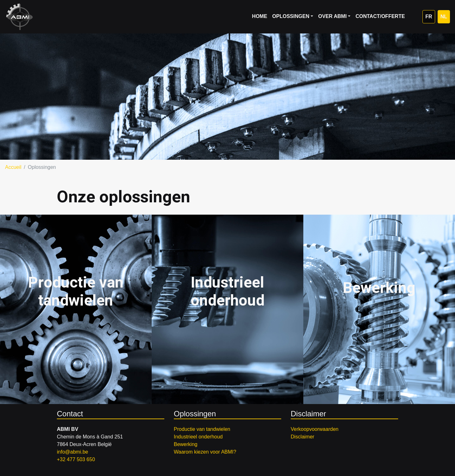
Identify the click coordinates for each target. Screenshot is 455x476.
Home (260, 16)
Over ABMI (332, 16)
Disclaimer (303, 437)
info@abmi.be (73, 452)
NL (444, 17)
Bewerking (186, 444)
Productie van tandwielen (202, 429)
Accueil (13, 167)
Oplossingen (291, 16)
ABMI (19, 17)
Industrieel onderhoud (198, 437)
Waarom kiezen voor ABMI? (205, 452)
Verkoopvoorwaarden (315, 429)
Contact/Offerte (380, 16)
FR (429, 17)
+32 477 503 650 (76, 459)
